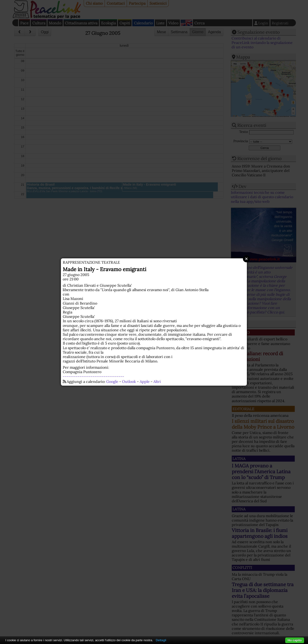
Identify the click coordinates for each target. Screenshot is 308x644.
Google (112, 381)
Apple (145, 381)
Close (246, 259)
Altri (157, 381)
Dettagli (161, 640)
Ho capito (295, 640)
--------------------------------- (93, 376)
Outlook (129, 381)
